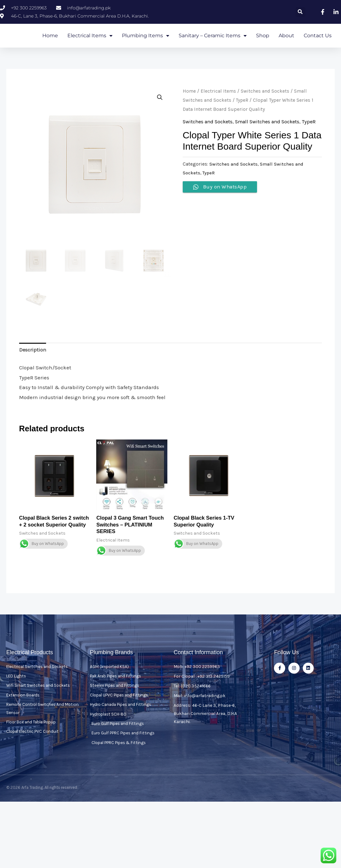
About (286, 45)
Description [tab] (33, 368)
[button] (300, 12)
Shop (263, 45)
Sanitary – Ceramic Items (213, 45)
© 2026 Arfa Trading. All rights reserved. (42, 809)
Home (50, 45)
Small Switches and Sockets (273, 140)
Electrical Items (90, 45)
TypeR (243, 118)
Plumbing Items (146, 45)
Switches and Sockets (265, 109)
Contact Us (318, 45)
